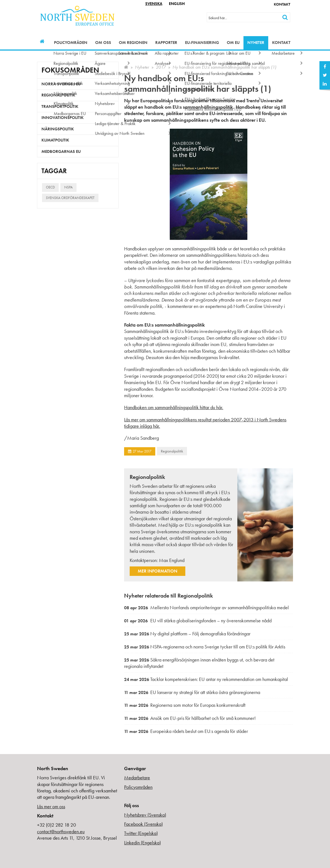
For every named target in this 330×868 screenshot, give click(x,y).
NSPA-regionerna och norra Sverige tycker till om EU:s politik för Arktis (205, 647)
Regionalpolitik (172, 451)
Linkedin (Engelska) (142, 843)
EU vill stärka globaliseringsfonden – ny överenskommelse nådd (198, 620)
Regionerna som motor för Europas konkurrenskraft (185, 705)
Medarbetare (137, 778)
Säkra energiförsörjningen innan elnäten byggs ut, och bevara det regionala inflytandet (199, 663)
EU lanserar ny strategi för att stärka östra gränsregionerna (192, 692)
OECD (50, 187)
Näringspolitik (58, 129)
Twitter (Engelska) (141, 833)
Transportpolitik (60, 106)
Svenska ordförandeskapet (70, 198)
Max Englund (172, 560)
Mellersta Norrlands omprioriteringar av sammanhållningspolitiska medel (206, 607)
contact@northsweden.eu (61, 831)
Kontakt (282, 4)
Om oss (103, 43)
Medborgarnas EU (61, 151)
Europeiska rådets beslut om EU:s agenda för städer (186, 731)
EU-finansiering (202, 43)
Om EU (233, 43)
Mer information (157, 571)
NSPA (68, 187)
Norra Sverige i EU (61, 84)
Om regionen (133, 43)
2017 (161, 67)
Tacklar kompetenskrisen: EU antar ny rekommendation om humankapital (206, 679)
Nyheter (256, 43)
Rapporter (166, 43)
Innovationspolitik (63, 118)
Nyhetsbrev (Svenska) (145, 815)
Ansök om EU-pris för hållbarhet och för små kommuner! (190, 718)
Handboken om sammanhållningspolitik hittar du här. (174, 407)
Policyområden (71, 43)
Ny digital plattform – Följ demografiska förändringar (187, 634)
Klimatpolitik (55, 140)
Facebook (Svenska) (143, 824)
